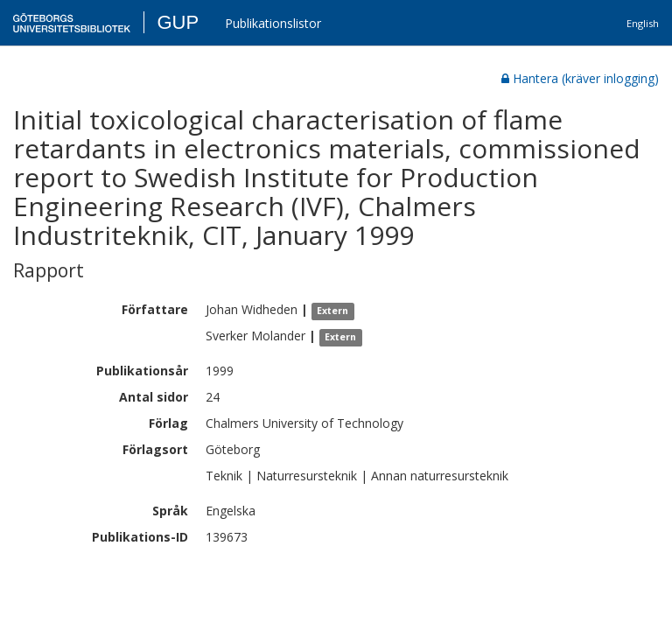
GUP (178, 22)
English (643, 23)
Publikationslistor (273, 23)
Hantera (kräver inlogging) (580, 78)
